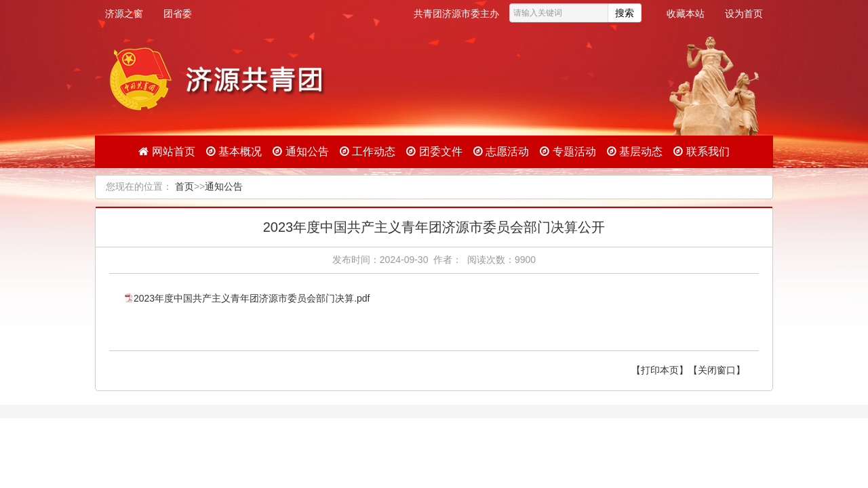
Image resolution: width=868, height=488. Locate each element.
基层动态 (635, 151)
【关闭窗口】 (717, 370)
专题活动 (568, 151)
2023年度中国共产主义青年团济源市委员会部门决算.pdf (252, 298)
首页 (184, 186)
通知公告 (300, 151)
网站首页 (166, 151)
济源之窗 (124, 14)
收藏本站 (686, 14)
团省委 (178, 14)
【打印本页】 (660, 370)
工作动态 (368, 151)
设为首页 (744, 14)
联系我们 (701, 151)
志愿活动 (501, 151)
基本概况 (234, 151)
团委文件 (434, 151)
